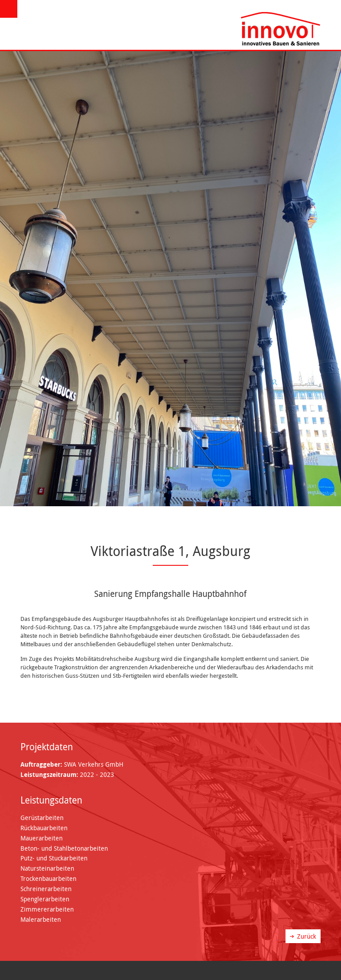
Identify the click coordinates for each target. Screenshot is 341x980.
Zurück (307, 936)
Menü (10, 9)
